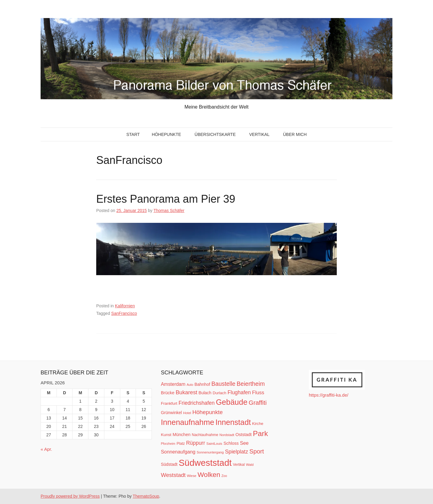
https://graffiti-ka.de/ (329, 395)
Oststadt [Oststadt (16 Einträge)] (244, 435)
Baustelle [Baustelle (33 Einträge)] (223, 384)
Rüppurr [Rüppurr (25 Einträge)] (196, 443)
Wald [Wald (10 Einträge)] (250, 465)
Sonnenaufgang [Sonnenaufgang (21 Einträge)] (178, 452)
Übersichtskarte (215, 134)
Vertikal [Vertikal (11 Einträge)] (239, 465)
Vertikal (259, 134)
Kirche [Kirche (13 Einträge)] (258, 424)
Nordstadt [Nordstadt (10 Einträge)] (227, 435)
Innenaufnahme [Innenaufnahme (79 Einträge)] (187, 422)
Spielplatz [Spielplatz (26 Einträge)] (236, 452)
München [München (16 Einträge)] (181, 435)
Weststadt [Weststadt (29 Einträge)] (173, 475)
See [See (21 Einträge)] (244, 443)
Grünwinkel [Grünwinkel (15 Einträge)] (171, 413)
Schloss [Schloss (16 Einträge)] (231, 443)
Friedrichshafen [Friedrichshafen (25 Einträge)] (197, 403)
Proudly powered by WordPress (70, 496)
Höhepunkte (166, 134)
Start (133, 134)
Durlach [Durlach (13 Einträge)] (219, 393)
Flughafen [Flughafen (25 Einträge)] (239, 392)
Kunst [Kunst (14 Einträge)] (166, 435)
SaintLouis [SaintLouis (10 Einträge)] (214, 444)
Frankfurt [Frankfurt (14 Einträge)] (169, 403)
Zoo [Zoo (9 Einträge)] (224, 476)
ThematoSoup (146, 496)
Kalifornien (125, 306)
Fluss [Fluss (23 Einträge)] (258, 393)
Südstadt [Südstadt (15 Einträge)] (169, 464)
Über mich (295, 134)
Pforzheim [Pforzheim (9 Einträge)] (168, 444)
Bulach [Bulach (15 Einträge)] (205, 393)
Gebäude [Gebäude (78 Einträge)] (232, 402)
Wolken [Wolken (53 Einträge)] (209, 475)
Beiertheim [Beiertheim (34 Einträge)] (251, 384)
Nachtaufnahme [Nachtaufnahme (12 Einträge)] (205, 435)
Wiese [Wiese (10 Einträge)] (191, 476)
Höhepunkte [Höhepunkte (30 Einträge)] (208, 412)
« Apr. (46, 449)
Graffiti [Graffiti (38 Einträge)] (258, 403)
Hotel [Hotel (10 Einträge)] (187, 413)
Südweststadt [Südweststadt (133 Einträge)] (205, 463)
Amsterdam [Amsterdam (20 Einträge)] (173, 384)
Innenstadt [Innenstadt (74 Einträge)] (233, 422)
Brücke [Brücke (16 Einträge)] (168, 393)
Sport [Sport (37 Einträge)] (256, 451)
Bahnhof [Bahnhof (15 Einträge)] (202, 384)
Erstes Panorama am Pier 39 (166, 199)
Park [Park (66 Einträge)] (260, 433)
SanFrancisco (124, 313)
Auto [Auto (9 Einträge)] (190, 385)
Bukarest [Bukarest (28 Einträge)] (186, 392)
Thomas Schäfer (169, 211)
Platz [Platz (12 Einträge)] (181, 444)
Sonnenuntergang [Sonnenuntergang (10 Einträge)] (210, 452)
